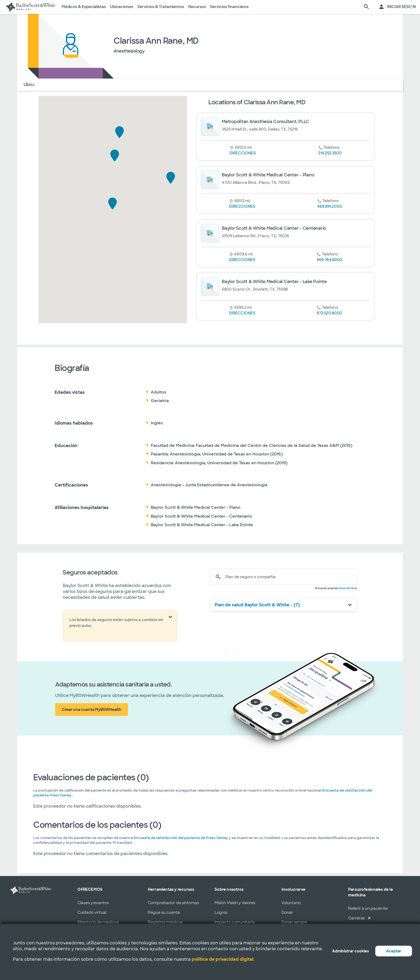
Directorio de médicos (98, 922)
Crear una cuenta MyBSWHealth (92, 710)
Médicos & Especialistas (84, 7)
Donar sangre (294, 922)
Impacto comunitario (235, 922)
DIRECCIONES (243, 153)
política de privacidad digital (223, 959)
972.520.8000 (329, 313)
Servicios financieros (229, 7)
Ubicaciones (122, 7)
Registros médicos (165, 922)
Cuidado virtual (92, 912)
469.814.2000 (330, 206)
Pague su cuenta (164, 912)
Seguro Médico (101, 85)
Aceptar (394, 951)
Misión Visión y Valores (235, 903)
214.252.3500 (330, 153)
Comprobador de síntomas (173, 903)
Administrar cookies (350, 951)
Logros (221, 912)
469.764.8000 (329, 260)
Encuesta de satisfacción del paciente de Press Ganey (181, 838)
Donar (287, 912)
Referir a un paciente (368, 908)
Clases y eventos (93, 903)
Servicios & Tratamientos (161, 7)
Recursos (197, 7)
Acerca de (67, 85)
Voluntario (291, 903)
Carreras (357, 918)
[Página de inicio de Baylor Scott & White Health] (31, 7)
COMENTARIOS (139, 85)
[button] (113, 204)
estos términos (348, 588)
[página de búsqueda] (366, 7)
